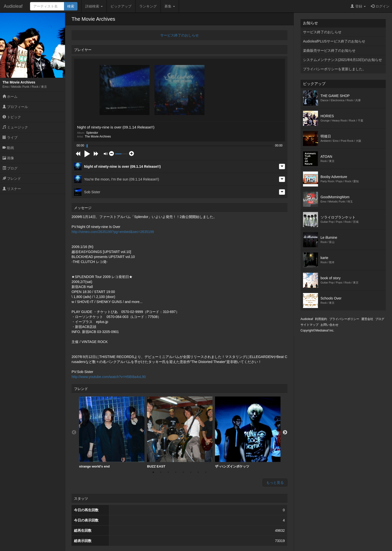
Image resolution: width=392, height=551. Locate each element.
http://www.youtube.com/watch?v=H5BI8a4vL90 (109, 377)
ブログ (10, 168)
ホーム (10, 96)
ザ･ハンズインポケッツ (248, 432)
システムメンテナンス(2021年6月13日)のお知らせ (342, 60)
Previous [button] (74, 432)
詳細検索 (94, 6)
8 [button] (206, 472)
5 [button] (183, 472)
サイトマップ (309, 325)
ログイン (380, 6)
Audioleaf (13, 6)
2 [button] (161, 472)
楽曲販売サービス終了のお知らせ (329, 50)
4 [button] (176, 472)
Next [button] (285, 432)
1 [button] (153, 472)
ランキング (148, 6)
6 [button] (191, 472)
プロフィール (15, 107)
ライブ (10, 137)
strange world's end (112, 432)
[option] (112, 432)
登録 (358, 6)
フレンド (12, 178)
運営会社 (367, 319)
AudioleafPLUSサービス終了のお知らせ (334, 41)
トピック (12, 117)
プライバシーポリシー (344, 319)
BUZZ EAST (180, 432)
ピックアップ (121, 6)
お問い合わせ (329, 325)
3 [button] (168, 472)
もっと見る (275, 482)
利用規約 (321, 319)
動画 (8, 148)
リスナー (12, 189)
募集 (170, 6)
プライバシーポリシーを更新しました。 (334, 69)
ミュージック (15, 127)
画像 (8, 158)
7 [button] (198, 472)
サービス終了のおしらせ (179, 35)
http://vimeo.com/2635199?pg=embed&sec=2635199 (113, 232)
